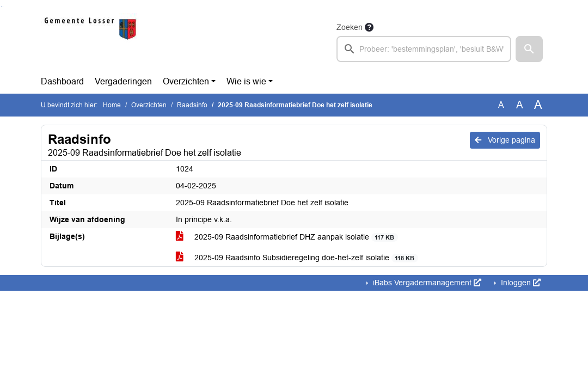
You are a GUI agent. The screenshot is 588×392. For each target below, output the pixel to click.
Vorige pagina (505, 140)
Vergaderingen (123, 81)
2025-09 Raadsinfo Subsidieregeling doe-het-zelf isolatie (297, 258)
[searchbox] (424, 49)
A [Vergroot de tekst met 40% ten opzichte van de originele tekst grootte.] (538, 105)
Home (112, 105)
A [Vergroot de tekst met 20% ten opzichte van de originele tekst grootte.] (520, 105)
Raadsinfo (192, 105)
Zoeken (350, 27)
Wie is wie (246, 81)
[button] (529, 49)
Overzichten (186, 81)
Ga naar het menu (3, 7)
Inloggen (520, 283)
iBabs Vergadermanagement (426, 283)
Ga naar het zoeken (1, 7)
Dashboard (62, 81)
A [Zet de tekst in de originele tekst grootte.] (501, 105)
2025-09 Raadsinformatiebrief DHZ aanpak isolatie (287, 237)
